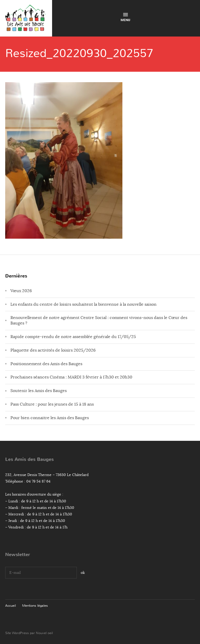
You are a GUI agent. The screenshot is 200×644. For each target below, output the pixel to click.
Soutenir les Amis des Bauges (39, 391)
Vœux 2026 (21, 291)
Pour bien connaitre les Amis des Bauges (50, 418)
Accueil (11, 606)
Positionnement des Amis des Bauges (46, 364)
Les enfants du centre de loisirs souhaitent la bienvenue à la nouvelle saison (83, 304)
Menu (125, 18)
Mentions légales (35, 606)
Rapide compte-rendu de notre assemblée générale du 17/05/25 (73, 337)
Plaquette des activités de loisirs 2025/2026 (53, 350)
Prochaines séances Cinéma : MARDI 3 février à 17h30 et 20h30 (71, 377)
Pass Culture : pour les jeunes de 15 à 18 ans (52, 404)
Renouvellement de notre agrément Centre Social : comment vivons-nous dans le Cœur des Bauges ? (99, 320)
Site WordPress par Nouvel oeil (29, 633)
